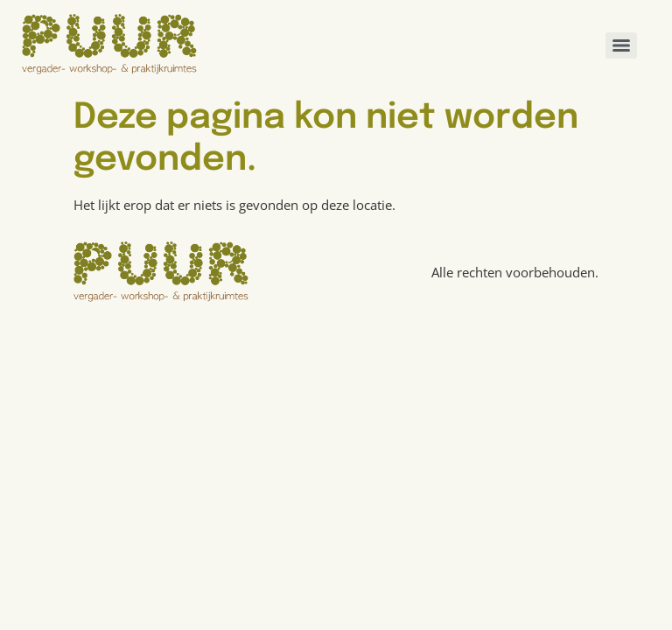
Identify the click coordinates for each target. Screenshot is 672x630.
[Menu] (621, 45)
